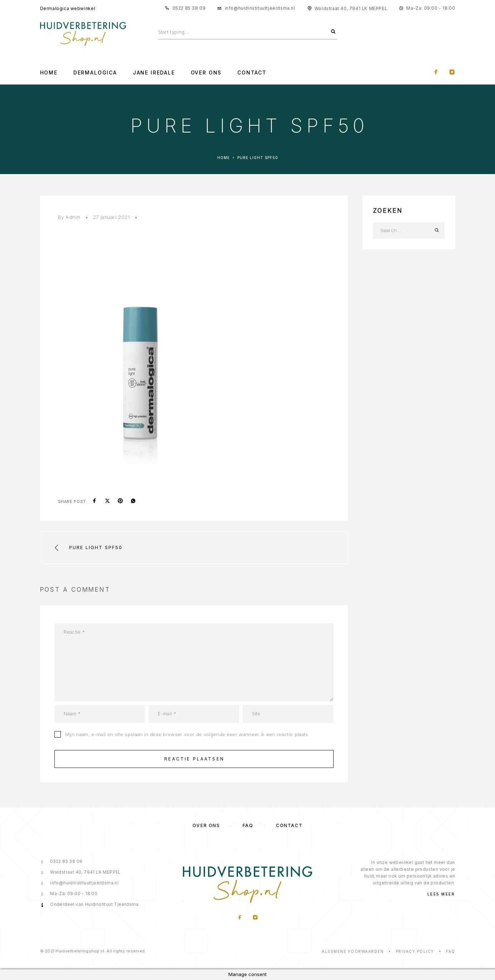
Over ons (206, 825)
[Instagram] (452, 73)
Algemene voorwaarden (353, 951)
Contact (252, 73)
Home (49, 73)
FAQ (248, 825)
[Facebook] (436, 73)
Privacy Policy (415, 951)
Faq (451, 951)
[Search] (333, 32)
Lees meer (441, 894)
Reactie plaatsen (194, 759)
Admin (73, 217)
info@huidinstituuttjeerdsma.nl (260, 8)
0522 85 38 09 (189, 8)
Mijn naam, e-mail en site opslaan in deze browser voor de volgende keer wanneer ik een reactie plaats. (187, 734)
